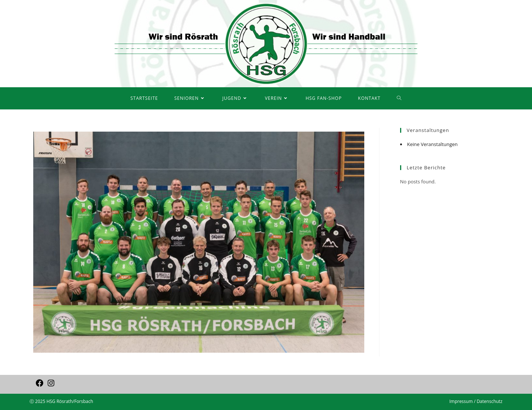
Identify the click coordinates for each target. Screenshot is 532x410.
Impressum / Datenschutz (476, 401)
